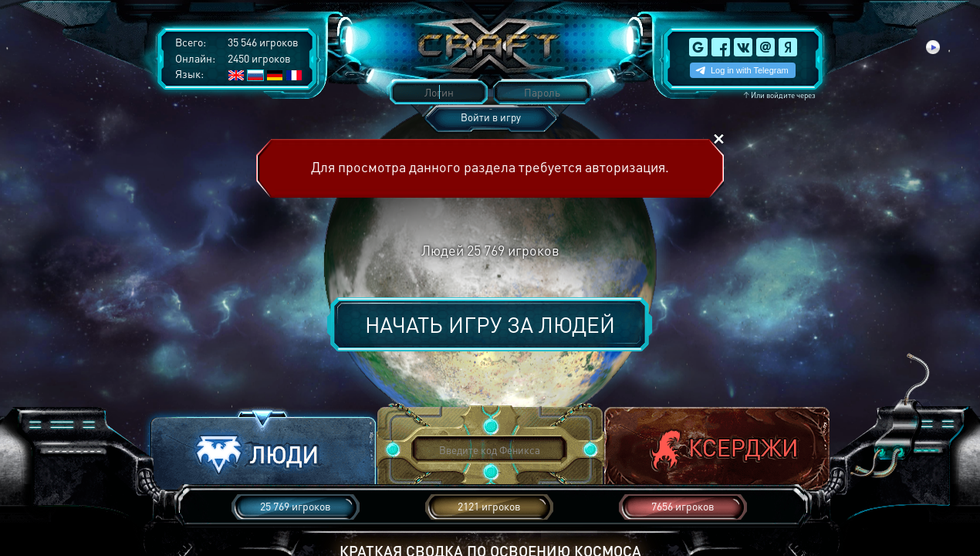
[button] (263, 451)
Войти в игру (491, 117)
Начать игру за (490, 324)
